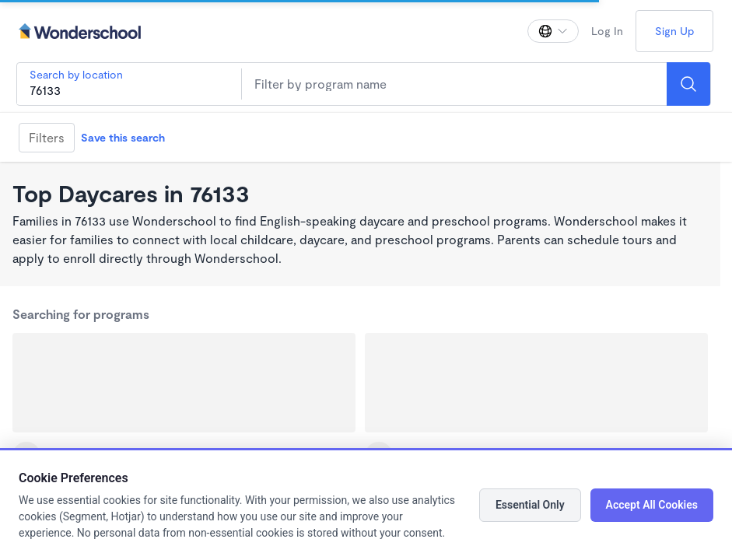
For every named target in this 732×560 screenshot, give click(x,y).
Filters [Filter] (47, 137)
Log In (607, 31)
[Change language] (553, 31)
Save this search (123, 137)
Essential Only (530, 505)
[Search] (688, 84)
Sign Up (674, 31)
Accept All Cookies (652, 505)
